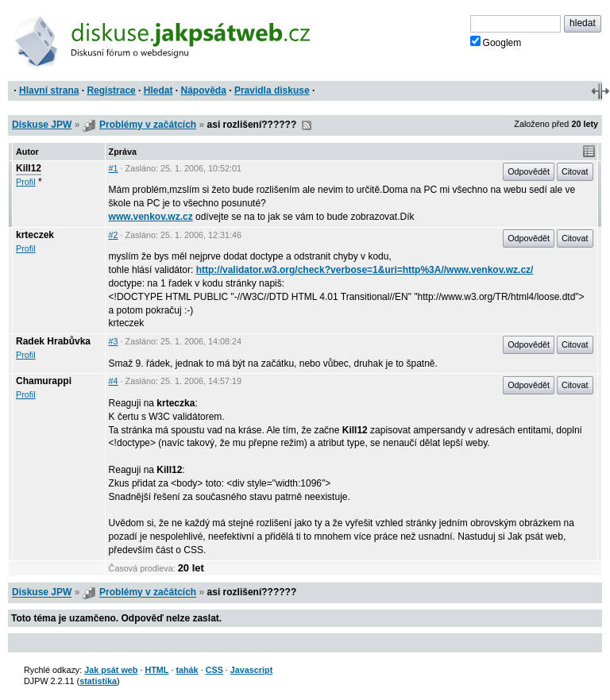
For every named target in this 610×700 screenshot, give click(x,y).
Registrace (111, 90)
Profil (26, 182)
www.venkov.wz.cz (151, 217)
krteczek (35, 235)
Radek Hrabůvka (53, 341)
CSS (214, 670)
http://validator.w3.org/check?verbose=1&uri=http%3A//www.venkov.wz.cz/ (365, 270)
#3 (114, 341)
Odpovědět (529, 171)
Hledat (158, 90)
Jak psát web (111, 670)
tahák (187, 670)
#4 (114, 381)
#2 (114, 235)
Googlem (496, 42)
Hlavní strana (49, 90)
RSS (307, 125)
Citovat (575, 171)
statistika (98, 681)
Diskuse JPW (42, 125)
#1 (114, 168)
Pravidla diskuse (272, 90)
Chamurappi (44, 381)
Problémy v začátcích (148, 125)
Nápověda (204, 90)
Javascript (251, 670)
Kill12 (29, 168)
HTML (156, 670)
